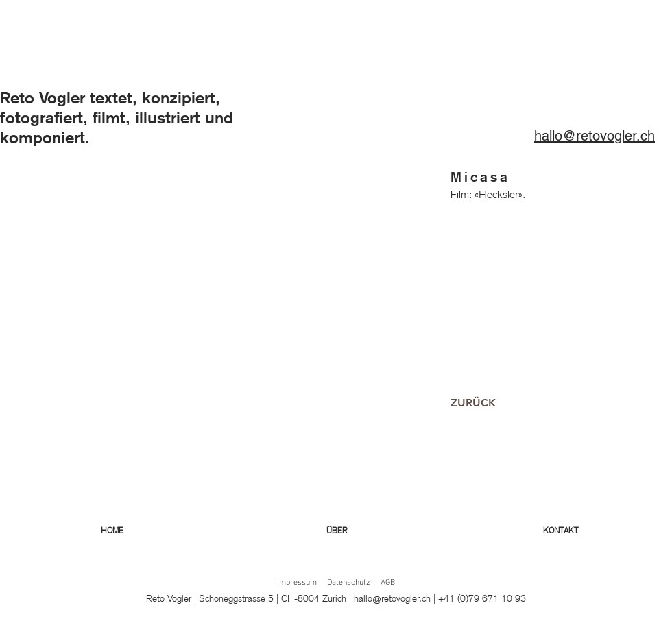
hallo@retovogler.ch (392, 598)
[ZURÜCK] (473, 403)
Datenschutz (349, 583)
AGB (388, 583)
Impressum (297, 583)
